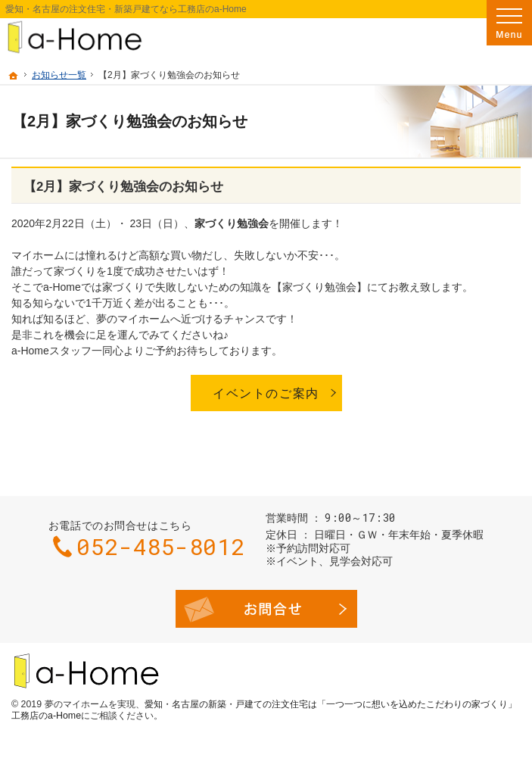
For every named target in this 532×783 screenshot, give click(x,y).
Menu (509, 23)
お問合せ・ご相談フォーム (266, 609)
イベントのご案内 (266, 393)
